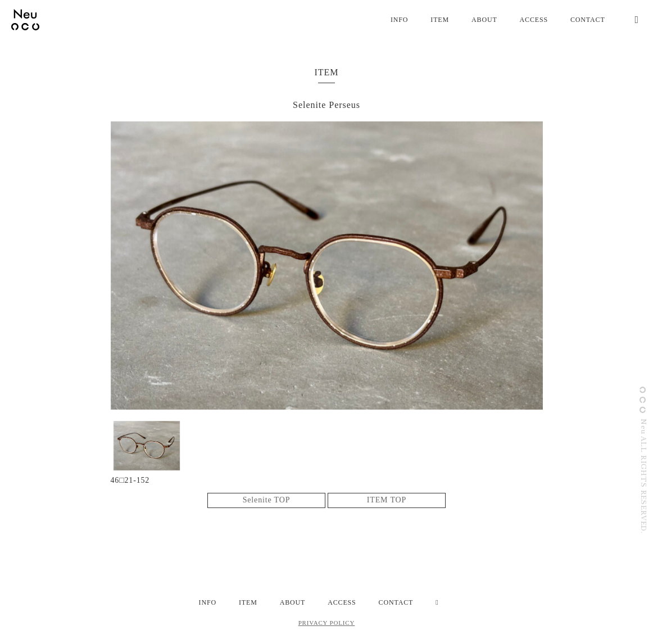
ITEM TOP (387, 500)
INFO (399, 20)
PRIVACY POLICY (327, 623)
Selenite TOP (267, 500)
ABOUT (484, 20)
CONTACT (588, 20)
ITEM (440, 20)
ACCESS (534, 20)
